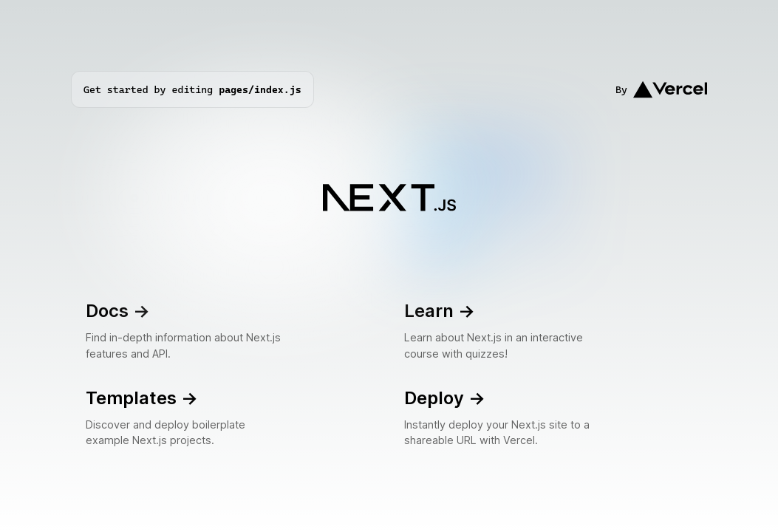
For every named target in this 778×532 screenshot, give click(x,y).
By (661, 89)
